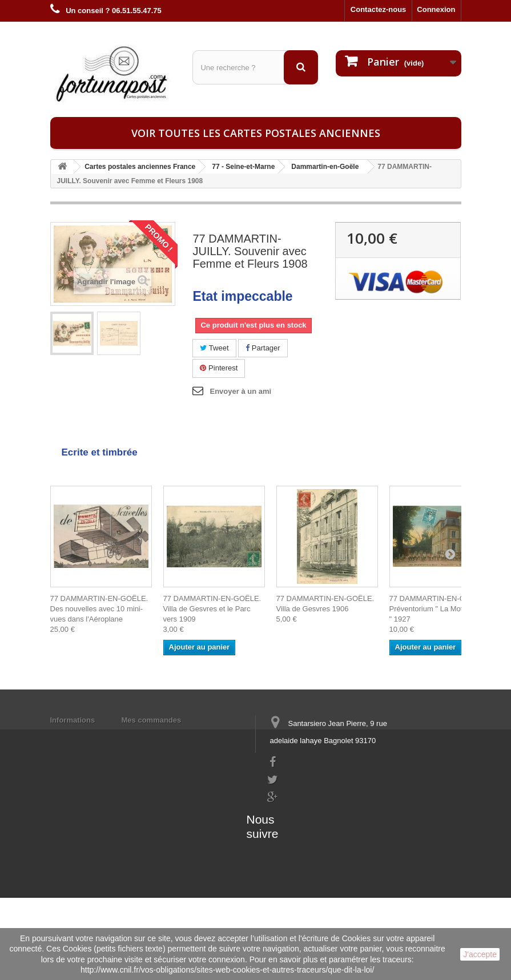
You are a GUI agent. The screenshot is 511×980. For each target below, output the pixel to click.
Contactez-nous (379, 9)
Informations (73, 720)
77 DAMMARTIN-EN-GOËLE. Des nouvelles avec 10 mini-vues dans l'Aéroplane (99, 609)
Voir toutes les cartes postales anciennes (256, 133)
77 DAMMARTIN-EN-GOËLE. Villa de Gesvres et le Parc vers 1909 (212, 609)
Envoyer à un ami (240, 391)
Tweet (214, 348)
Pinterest (219, 368)
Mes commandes (152, 720)
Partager (263, 348)
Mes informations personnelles (176, 735)
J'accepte (480, 954)
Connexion (436, 9)
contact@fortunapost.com (312, 817)
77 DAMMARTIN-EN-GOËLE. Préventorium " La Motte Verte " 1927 (439, 609)
